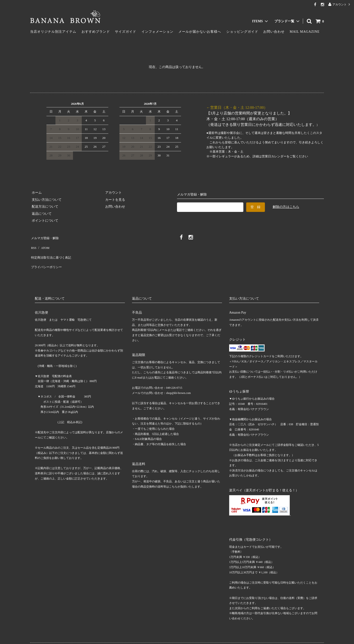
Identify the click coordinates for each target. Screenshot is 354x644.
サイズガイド (126, 32)
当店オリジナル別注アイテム (53, 32)
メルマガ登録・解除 (45, 237)
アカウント (340, 4)
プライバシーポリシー (47, 258)
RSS (33, 244)
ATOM (43, 244)
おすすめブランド (96, 32)
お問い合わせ (274, 32)
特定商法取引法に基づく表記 (52, 251)
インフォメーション (157, 32)
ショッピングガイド (242, 32)
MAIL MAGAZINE (305, 32)
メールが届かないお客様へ (200, 32)
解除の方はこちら (286, 207)
